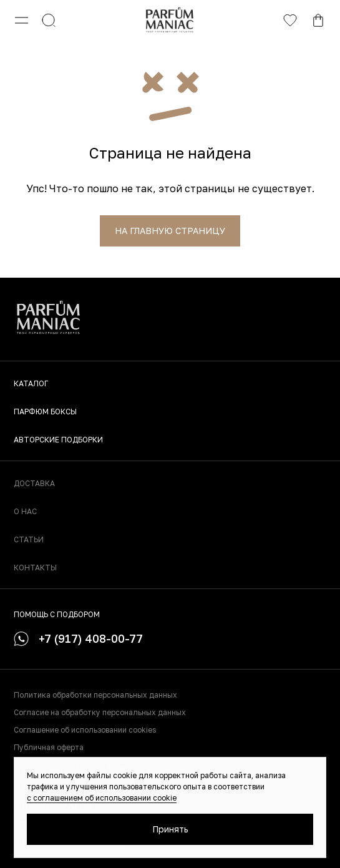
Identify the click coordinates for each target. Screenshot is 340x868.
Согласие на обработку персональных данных (100, 712)
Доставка (34, 483)
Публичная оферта (49, 747)
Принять (170, 829)
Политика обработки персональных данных (95, 695)
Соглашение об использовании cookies (85, 730)
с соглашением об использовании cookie (102, 798)
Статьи (29, 539)
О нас (25, 511)
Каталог (31, 383)
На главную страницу (170, 231)
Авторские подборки (58, 440)
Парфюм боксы (45, 412)
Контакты (35, 568)
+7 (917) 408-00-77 (78, 639)
